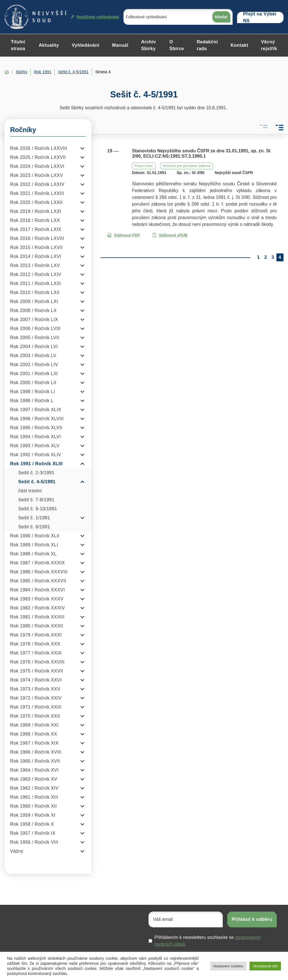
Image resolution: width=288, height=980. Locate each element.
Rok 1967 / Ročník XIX (34, 743)
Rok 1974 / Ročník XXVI (36, 680)
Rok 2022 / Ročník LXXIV (37, 184)
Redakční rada (207, 45)
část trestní (30, 491)
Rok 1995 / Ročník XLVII (36, 428)
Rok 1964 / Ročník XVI (34, 770)
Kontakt (239, 45)
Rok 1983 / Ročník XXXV (37, 599)
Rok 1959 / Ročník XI (33, 815)
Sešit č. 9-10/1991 (38, 509)
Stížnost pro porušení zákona (186, 166)
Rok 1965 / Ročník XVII (35, 761)
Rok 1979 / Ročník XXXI (36, 635)
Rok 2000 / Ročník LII (33, 383)
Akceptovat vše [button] (265, 966)
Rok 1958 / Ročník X (32, 824)
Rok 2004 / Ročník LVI (34, 347)
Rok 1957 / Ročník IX (33, 833)
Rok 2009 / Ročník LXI (34, 301)
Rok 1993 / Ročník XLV (35, 446)
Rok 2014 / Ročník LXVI (36, 256)
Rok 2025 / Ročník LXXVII (38, 157)
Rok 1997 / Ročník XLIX (36, 410)
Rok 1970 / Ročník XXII (35, 716)
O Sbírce (177, 45)
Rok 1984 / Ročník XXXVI (38, 590)
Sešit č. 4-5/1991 (73, 72)
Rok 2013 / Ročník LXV (35, 265)
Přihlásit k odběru (252, 919)
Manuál (120, 45)
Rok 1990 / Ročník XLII (35, 536)
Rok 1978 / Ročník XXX (35, 644)
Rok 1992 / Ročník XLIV (36, 455)
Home (7, 72)
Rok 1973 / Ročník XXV (35, 689)
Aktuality (49, 45)
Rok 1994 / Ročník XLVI (36, 437)
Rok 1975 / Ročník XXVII (37, 671)
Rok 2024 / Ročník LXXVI (37, 166)
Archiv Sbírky (149, 45)
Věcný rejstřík (269, 45)
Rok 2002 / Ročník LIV (34, 365)
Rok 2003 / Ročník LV (33, 356)
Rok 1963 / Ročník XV (34, 779)
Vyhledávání (85, 45)
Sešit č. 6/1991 (34, 527)
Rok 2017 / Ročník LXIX (36, 229)
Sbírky (22, 72)
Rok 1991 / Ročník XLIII (36, 464)
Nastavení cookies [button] (228, 966)
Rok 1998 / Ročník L (32, 401)
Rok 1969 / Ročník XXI (34, 725)
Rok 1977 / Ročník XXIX (36, 653)
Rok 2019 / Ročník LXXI (36, 211)
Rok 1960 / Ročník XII (33, 806)
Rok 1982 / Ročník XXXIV (38, 608)
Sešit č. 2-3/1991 (36, 473)
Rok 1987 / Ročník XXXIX (38, 563)
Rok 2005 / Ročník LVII (35, 338)
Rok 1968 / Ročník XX (34, 734)
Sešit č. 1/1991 (34, 518)
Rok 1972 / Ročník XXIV (36, 698)
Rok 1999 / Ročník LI (32, 392)
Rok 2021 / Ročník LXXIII (37, 193)
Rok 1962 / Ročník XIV (34, 788)
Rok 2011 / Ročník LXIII (35, 283)
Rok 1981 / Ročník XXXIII (37, 617)
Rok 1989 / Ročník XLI (34, 545)
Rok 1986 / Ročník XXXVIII (39, 572)
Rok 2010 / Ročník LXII (35, 292)
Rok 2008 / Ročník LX (33, 310)
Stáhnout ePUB (170, 235)
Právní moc (144, 166)
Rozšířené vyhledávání (95, 17)
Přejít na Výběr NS (260, 17)
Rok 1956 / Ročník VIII (34, 842)
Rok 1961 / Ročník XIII (34, 797)
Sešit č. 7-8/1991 (36, 500)
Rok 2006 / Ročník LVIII (35, 328)
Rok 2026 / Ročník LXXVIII (39, 148)
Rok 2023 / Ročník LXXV (37, 175)
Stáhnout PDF (124, 235)
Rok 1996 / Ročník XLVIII (37, 419)
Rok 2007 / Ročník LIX (34, 319)
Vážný (17, 851)
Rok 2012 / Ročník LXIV (36, 274)
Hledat (221, 17)
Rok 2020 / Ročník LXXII (36, 202)
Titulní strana (18, 45)
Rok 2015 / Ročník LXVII (36, 247)
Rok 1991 (43, 72)
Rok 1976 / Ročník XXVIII (37, 662)
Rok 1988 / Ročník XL (33, 554)
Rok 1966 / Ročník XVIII (36, 752)
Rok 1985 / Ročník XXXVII (38, 581)
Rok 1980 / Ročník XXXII (37, 626)
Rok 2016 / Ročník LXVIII (37, 238)
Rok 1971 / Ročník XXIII (36, 707)
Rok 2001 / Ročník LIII (34, 374)
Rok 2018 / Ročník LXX (35, 220)
